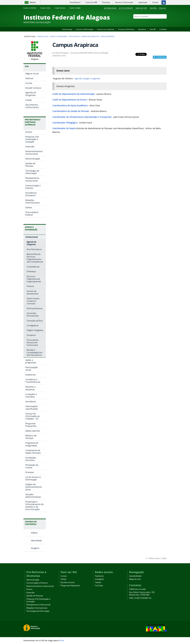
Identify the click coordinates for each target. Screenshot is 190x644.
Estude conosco (68, 582)
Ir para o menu (47, 8)
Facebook (150, 22)
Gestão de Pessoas (35, 596)
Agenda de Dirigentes (90, 36)
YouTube (154, 22)
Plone (62, 640)
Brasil (33, 2)
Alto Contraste (126, 8)
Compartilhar (161, 57)
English (162, 8)
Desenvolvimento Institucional (40, 586)
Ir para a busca (61, 8)
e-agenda (95, 79)
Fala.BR (153, 29)
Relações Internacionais (37, 608)
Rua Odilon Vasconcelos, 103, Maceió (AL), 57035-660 (142, 594)
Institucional (74, 36)
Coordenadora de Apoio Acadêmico (70, 106)
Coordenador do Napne (64, 128)
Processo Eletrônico (126, 29)
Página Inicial (43, 36)
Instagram (158, 22)
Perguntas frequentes (70, 586)
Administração (33, 580)
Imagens (35, 548)
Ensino (29, 589)
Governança (67, 29)
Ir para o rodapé (76, 8)
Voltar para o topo (158, 558)
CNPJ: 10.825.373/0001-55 (140, 598)
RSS (165, 22)
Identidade (36, 540)
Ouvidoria (142, 29)
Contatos (163, 29)
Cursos (64, 576)
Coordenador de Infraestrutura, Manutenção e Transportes (82, 117)
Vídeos (34, 533)
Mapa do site (141, 8)
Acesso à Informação (85, 29)
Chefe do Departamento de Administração (74, 94)
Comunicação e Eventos (37, 583)
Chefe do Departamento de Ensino (70, 100)
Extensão (31, 593)
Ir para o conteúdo (31, 8)
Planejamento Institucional (38, 605)
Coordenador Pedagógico (65, 123)
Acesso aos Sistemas (106, 29)
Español (154, 8)
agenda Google (82, 79)
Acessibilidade (110, 8)
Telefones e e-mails (137, 589)
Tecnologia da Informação (38, 611)
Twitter (161, 22)
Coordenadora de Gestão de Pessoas (71, 111)
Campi (63, 579)
